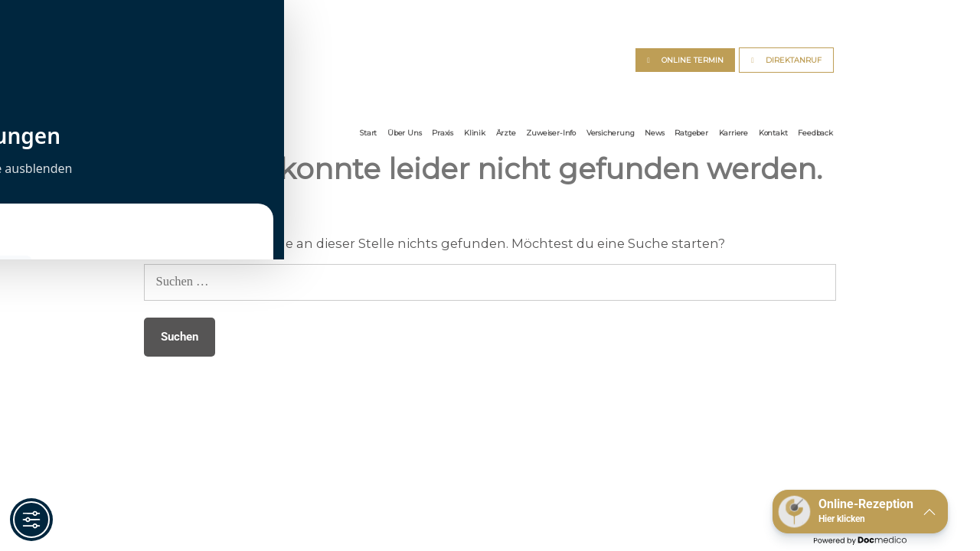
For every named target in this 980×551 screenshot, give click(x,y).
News (654, 133)
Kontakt (773, 133)
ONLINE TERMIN (693, 60)
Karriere (733, 133)
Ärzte (506, 133)
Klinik (475, 133)
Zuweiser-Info (551, 133)
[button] (860, 512)
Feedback (815, 133)
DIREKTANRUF (794, 60)
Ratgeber (691, 133)
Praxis (443, 133)
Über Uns (404, 133)
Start (368, 133)
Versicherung (611, 133)
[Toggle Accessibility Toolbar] (31, 520)
